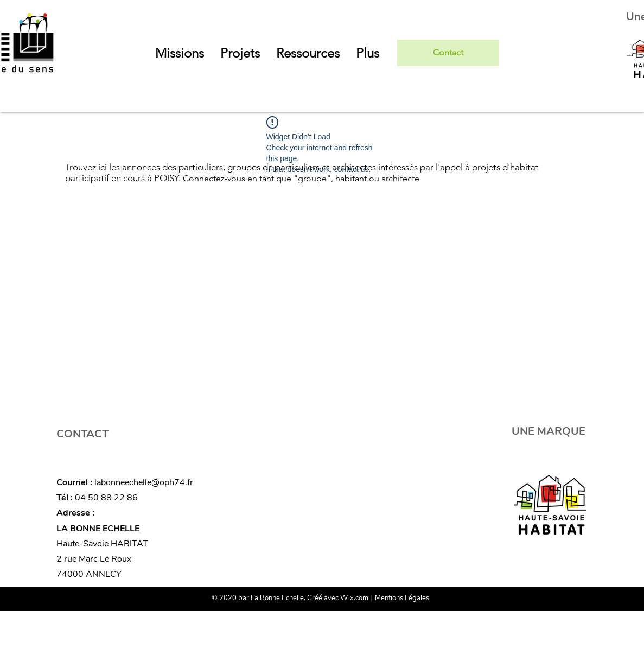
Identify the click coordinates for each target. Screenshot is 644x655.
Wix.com (354, 598)
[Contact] (448, 53)
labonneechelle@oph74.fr (144, 482)
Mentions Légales (402, 598)
